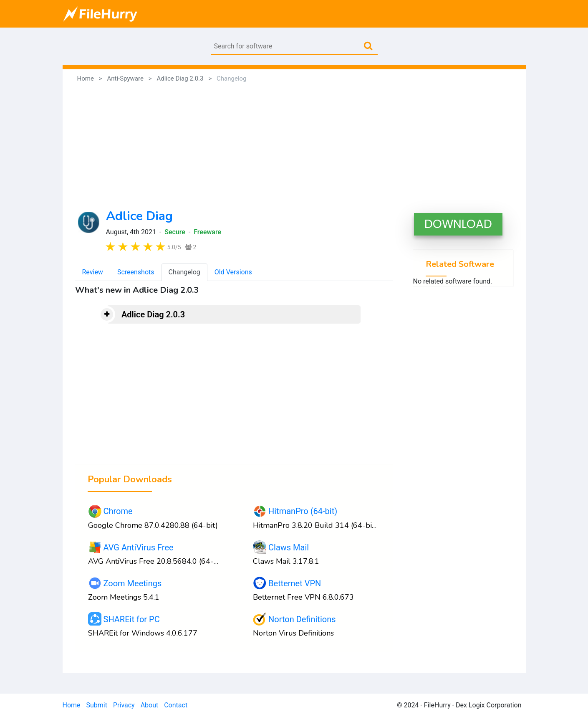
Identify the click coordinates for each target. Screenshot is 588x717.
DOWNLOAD (458, 224)
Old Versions (233, 272)
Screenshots (136, 272)
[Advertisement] (294, 146)
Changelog (184, 272)
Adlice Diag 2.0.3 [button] (153, 314)
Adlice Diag (139, 216)
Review (93, 272)
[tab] (234, 314)
